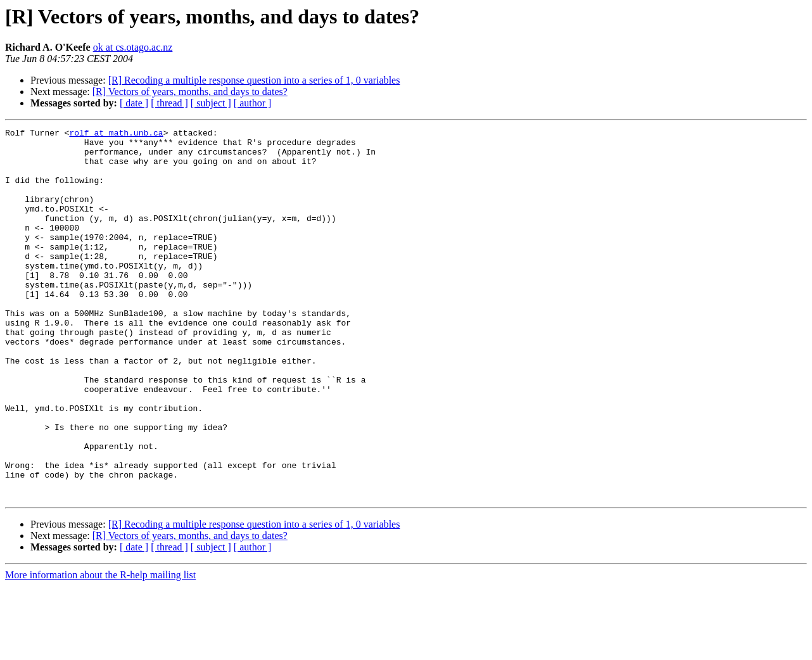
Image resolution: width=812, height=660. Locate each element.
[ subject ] (211, 103)
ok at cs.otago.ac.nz (133, 47)
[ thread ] (169, 103)
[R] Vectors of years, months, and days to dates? (190, 92)
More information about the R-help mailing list (100, 649)
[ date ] (134, 103)
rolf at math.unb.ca (116, 134)
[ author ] (253, 103)
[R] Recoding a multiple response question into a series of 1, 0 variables (254, 80)
